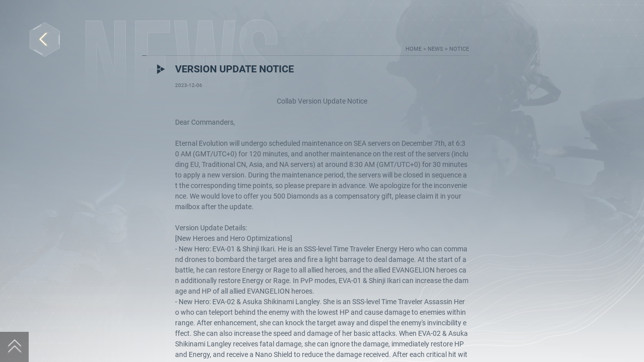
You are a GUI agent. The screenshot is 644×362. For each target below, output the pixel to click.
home (414, 49)
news (436, 49)
